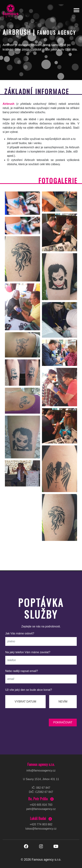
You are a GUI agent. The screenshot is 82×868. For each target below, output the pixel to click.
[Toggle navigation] (76, 11)
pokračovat (63, 722)
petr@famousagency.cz (41, 809)
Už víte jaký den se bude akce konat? (29, 690)
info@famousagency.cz (41, 771)
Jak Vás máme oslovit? (20, 633)
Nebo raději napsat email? (22, 671)
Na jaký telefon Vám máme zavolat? (28, 652)
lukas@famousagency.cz (41, 829)
